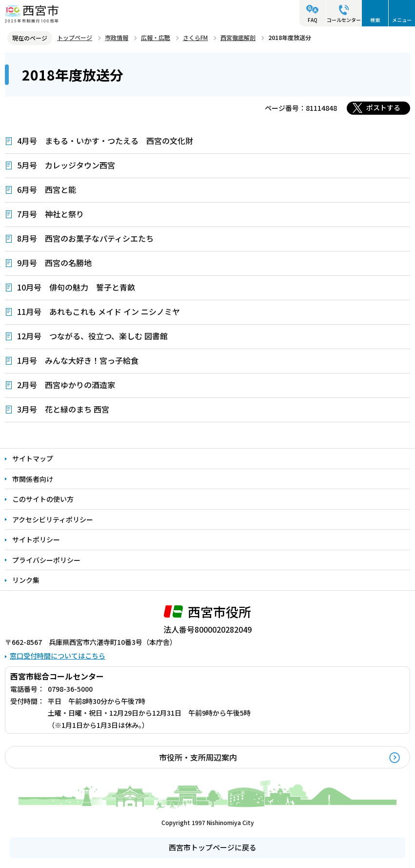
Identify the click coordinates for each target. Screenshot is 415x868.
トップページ (75, 37)
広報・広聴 (156, 37)
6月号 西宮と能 (47, 189)
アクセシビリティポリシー (53, 519)
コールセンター (344, 20)
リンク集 (26, 580)
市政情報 (117, 37)
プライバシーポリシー (46, 560)
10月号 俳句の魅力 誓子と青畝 (76, 287)
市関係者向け (33, 479)
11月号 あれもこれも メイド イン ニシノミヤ (99, 311)
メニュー (402, 20)
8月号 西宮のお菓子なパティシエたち (85, 238)
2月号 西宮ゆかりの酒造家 (66, 385)
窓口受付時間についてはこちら (58, 656)
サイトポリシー (36, 539)
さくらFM (195, 37)
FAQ (313, 20)
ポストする (383, 107)
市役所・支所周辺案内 (198, 757)
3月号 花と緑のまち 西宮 (63, 409)
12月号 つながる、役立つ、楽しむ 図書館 (92, 336)
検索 (375, 20)
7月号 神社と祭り (50, 214)
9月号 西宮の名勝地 (54, 263)
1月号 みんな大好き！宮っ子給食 (78, 360)
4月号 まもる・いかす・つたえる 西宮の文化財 (105, 141)
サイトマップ (33, 458)
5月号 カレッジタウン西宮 (66, 165)
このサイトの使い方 (43, 499)
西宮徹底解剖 (238, 37)
